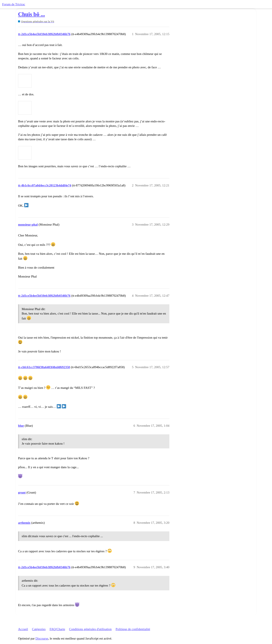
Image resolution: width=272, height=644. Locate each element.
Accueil (23, 629)
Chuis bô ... (31, 14)
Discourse (42, 638)
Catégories (39, 629)
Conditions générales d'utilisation (90, 629)
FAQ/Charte (57, 629)
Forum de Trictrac (14, 4)
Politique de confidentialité (133, 629)
